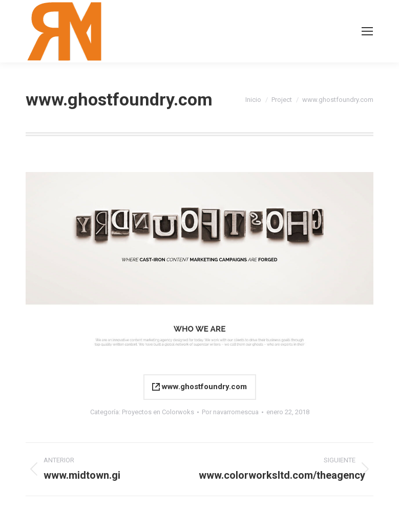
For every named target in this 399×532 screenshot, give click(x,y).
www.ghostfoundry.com (199, 387)
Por (230, 412)
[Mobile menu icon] (367, 31)
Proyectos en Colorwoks (158, 412)
